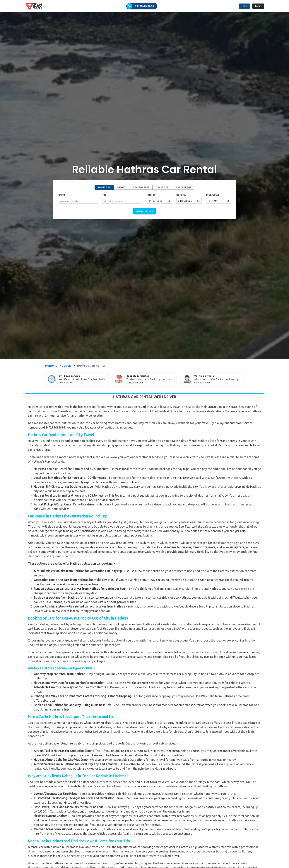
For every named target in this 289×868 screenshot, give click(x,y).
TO (104, 195)
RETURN (181, 195)
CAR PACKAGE (183, 187)
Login (258, 6)
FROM (61, 195)
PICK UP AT (213, 195)
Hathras (65, 366)
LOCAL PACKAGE (141, 187)
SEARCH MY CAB (144, 211)
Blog (244, 6)
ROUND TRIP (104, 187)
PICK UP (152, 195)
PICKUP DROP (163, 187)
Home (50, 366)
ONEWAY (121, 187)
